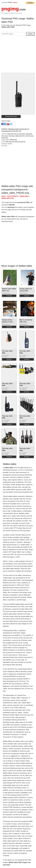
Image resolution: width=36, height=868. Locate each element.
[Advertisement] (18, 55)
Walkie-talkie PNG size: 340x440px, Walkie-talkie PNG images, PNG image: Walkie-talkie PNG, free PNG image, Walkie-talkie (18, 136)
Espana (15, 2)
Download (9, 296)
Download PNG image (11, 116)
